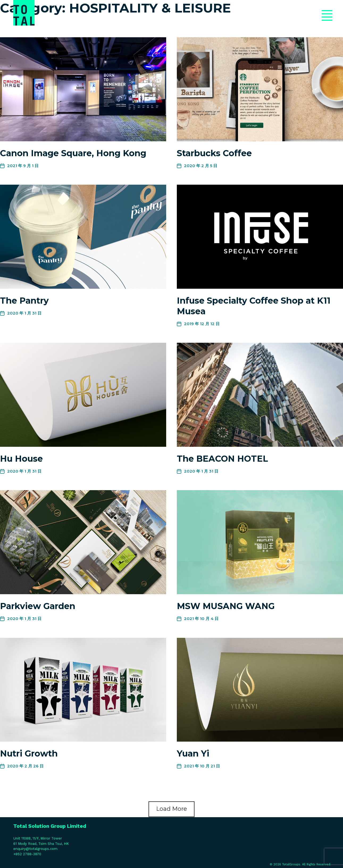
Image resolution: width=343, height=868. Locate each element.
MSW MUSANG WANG (226, 606)
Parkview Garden (38, 606)
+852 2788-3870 (27, 854)
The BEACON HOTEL (222, 459)
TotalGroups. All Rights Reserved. (307, 864)
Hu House (21, 459)
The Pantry (24, 301)
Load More (172, 809)
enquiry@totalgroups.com (35, 849)
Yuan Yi (193, 753)
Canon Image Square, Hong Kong (73, 153)
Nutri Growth (29, 753)
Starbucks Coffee (214, 153)
